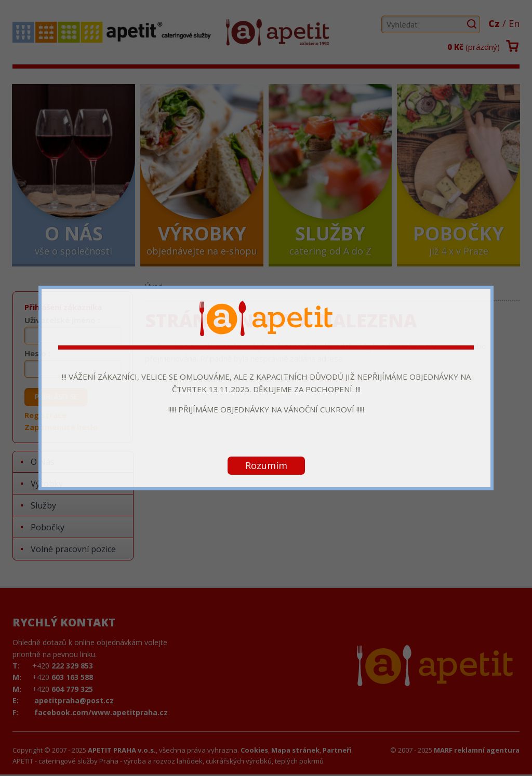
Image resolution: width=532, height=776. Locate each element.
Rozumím (266, 465)
